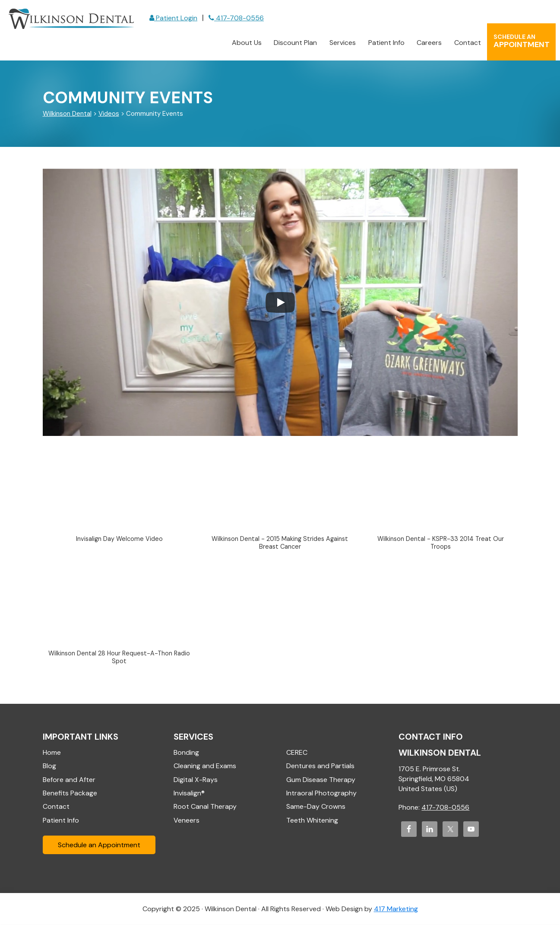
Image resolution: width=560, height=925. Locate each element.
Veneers (187, 820)
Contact (56, 807)
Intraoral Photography (321, 793)
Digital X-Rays (196, 780)
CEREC (297, 752)
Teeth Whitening (312, 820)
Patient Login (173, 18)
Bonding (186, 752)
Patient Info (61, 820)
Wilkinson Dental (71, 19)
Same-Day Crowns (316, 807)
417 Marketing (396, 909)
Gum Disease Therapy (321, 780)
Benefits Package (70, 793)
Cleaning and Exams (205, 766)
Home (52, 752)
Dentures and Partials (320, 766)
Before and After (69, 780)
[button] (120, 499)
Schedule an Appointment (99, 845)
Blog (49, 766)
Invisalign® (189, 793)
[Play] (280, 302)
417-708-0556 (236, 18)
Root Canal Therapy (205, 807)
